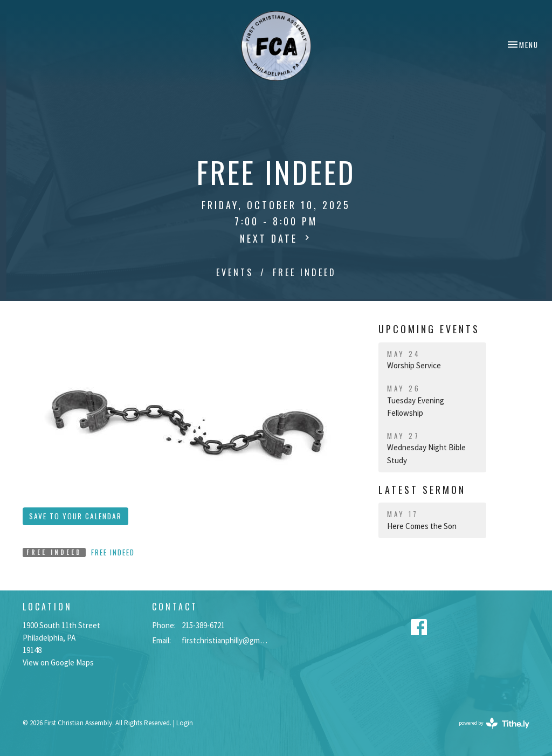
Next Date (276, 238)
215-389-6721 (203, 625)
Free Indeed (113, 552)
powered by (494, 723)
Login (185, 723)
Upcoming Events (429, 329)
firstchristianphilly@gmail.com (226, 640)
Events (235, 272)
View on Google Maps (58, 662)
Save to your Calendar (75, 516)
